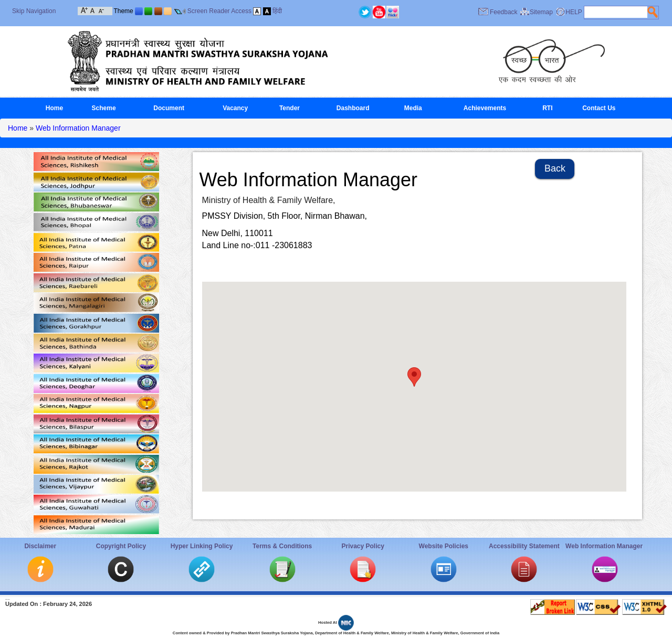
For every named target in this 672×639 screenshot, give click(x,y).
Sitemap (541, 12)
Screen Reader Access (219, 11)
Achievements (485, 108)
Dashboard (353, 108)
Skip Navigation (34, 11)
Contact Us (599, 108)
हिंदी (277, 11)
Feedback (504, 12)
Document (169, 108)
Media (413, 108)
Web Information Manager (78, 128)
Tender (290, 108)
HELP (574, 12)
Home (54, 108)
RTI (547, 108)
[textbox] (616, 12)
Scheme (104, 108)
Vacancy (235, 108)
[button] (414, 377)
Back (555, 168)
